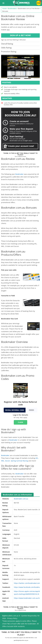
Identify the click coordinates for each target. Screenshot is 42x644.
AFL (37, 458)
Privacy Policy (12, 618)
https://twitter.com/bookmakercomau (28, 583)
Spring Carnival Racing (19, 461)
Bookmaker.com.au (21, 499)
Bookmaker (19, 174)
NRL (3, 461)
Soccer (8, 461)
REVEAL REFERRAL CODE (15, 410)
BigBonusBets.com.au (10, 616)
